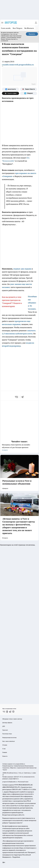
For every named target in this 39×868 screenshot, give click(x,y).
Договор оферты (7, 723)
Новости (5, 756)
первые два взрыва (22, 269)
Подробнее (16, 857)
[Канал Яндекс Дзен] (11, 93)
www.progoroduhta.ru (19, 764)
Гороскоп (5, 730)
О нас (4, 749)
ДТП (4, 726)
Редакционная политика (9, 738)
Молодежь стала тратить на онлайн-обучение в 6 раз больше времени (19, 448)
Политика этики (7, 734)
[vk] (17, 397)
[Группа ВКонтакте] (11, 89)
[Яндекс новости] (29, 89)
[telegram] (23, 397)
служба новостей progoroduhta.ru (18, 65)
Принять (32, 34)
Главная (5, 752)
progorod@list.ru (14, 779)
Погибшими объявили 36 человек (32, 303)
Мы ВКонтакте (29, 28)
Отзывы (5, 745)
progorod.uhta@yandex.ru (10, 782)
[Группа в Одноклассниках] (7, 712)
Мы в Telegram (18, 28)
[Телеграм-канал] (29, 93)
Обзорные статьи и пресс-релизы (12, 719)
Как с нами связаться (9, 741)
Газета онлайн (6, 28)
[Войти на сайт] (36, 23)
